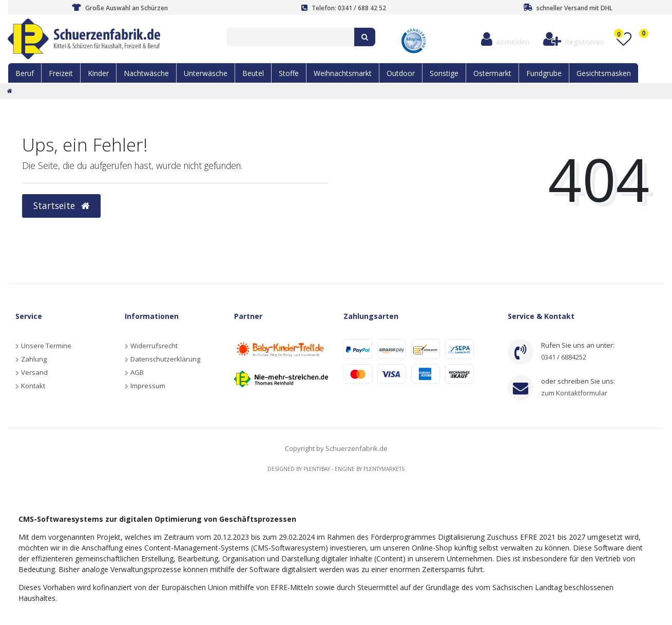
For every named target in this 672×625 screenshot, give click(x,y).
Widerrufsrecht (154, 346)
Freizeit (61, 73)
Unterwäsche (206, 73)
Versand (34, 372)
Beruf (25, 73)
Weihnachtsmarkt (343, 73)
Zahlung (34, 359)
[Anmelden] (505, 39)
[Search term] (290, 37)
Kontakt (33, 386)
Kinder (98, 73)
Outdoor (401, 73)
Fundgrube (544, 73)
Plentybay (317, 469)
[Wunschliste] (623, 39)
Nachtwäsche (146, 73)
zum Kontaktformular (574, 393)
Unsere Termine (46, 346)
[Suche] (365, 37)
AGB (137, 372)
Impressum (148, 386)
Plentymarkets (384, 469)
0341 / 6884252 (564, 357)
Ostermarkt (492, 73)
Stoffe (289, 73)
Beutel (253, 73)
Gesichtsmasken (604, 73)
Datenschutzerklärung (165, 359)
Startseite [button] (61, 205)
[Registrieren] (573, 39)
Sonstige (444, 73)
